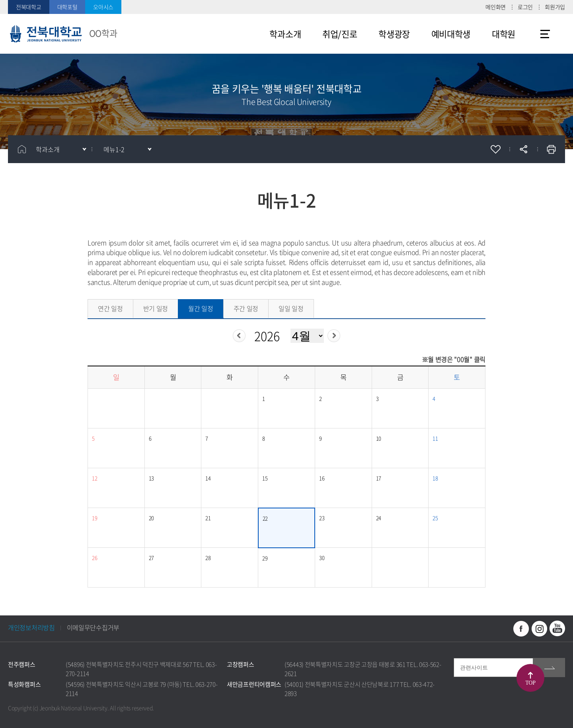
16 (322, 478)
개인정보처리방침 (31, 627)
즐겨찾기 (495, 149)
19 (95, 518)
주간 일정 (246, 308)
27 (151, 558)
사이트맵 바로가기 (545, 34)
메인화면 (496, 7)
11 (435, 438)
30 (322, 558)
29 (265, 558)
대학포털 (67, 7)
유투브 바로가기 (557, 629)
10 (379, 438)
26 (95, 558)
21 (208, 518)
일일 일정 (291, 308)
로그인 (525, 7)
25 (435, 518)
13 (151, 478)
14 (208, 478)
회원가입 (555, 7)
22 (265, 518)
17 (379, 478)
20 (151, 518)
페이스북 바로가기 (521, 629)
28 (208, 558)
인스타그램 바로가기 (539, 629)
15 (265, 478)
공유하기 (523, 149)
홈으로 (22, 149)
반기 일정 (156, 308)
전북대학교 (29, 7)
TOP (530, 683)
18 (435, 478)
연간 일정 (110, 308)
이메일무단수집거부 (93, 627)
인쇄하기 (551, 149)
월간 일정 (201, 308)
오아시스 (103, 7)
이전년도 (239, 336)
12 (95, 478)
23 (322, 518)
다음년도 (334, 336)
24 (379, 518)
